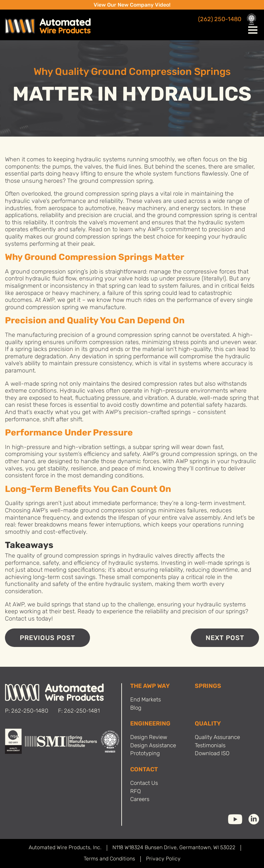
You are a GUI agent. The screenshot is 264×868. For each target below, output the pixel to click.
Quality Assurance (217, 738)
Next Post (225, 638)
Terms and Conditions (109, 859)
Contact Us (144, 783)
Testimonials (210, 746)
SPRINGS (208, 686)
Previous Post (47, 638)
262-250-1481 (82, 711)
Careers (140, 800)
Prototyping (145, 754)
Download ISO (212, 754)
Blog (136, 708)
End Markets (146, 700)
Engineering (150, 724)
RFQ (135, 792)
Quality (208, 724)
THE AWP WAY (150, 686)
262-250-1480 (30, 711)
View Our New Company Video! (132, 5)
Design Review (149, 738)
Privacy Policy (163, 859)
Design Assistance (153, 746)
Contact (144, 770)
